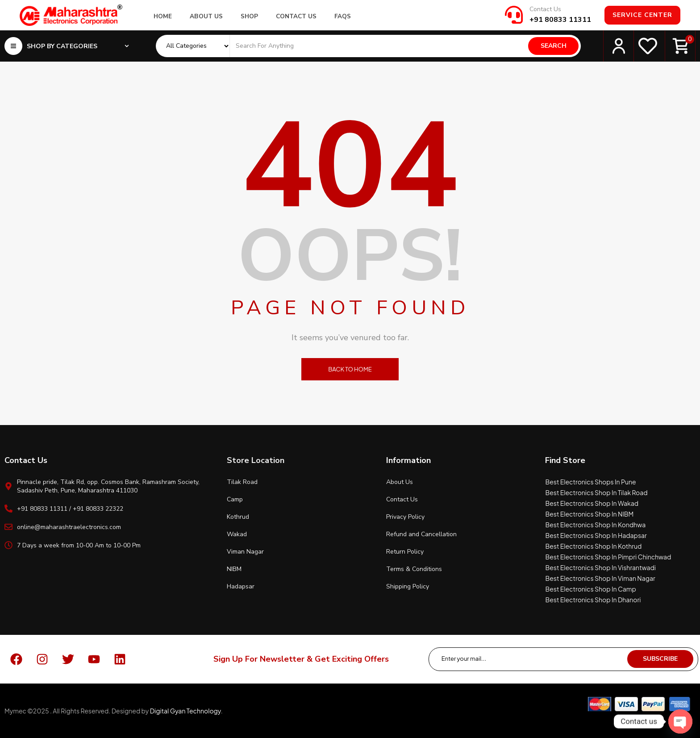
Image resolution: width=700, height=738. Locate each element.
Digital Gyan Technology (185, 711)
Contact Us (545, 9)
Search (554, 46)
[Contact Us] (514, 15)
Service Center (642, 15)
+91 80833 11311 (560, 20)
